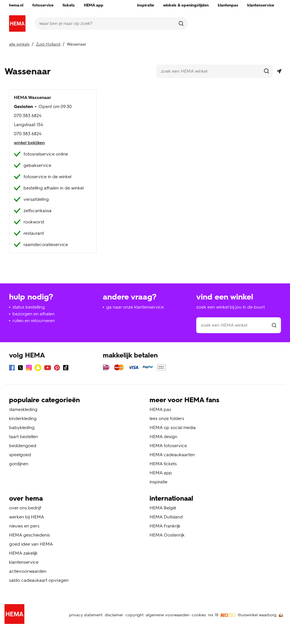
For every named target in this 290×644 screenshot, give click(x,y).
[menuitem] (16, 5)
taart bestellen (24, 437)
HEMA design (163, 437)
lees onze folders (167, 418)
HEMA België (163, 508)
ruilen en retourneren (34, 321)
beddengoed (23, 446)
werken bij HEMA (27, 517)
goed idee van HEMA (31, 544)
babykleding (22, 427)
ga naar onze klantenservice (135, 307)
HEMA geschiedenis (29, 535)
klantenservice (24, 562)
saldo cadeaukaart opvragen (39, 580)
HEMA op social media (173, 427)
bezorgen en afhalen (34, 314)
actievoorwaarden (28, 571)
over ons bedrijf (25, 508)
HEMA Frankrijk (165, 526)
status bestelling (29, 307)
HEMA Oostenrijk (167, 535)
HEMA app (161, 473)
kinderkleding (23, 418)
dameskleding (23, 409)
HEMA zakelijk (23, 553)
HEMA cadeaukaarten (172, 455)
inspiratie (158, 482)
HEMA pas (160, 409)
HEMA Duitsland (166, 517)
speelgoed (20, 455)
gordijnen (19, 464)
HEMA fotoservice (168, 446)
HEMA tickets (163, 464)
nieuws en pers (24, 526)
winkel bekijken (29, 143)
